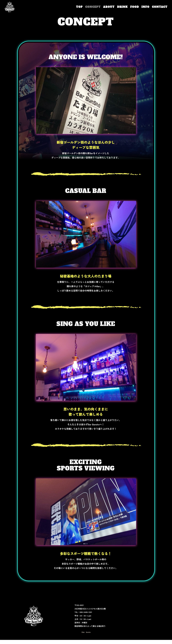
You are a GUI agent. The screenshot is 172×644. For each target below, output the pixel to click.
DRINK (122, 7)
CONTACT (160, 7)
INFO (145, 7)
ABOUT (109, 7)
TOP (79, 7)
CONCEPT (93, 7)
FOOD (135, 7)
